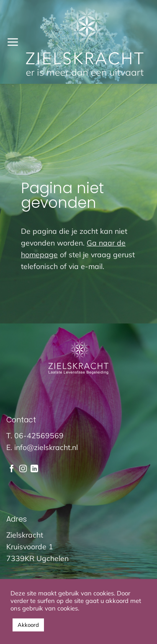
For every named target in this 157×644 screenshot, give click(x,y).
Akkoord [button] (28, 625)
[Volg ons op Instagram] (23, 469)
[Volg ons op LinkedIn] (34, 469)
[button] (13, 42)
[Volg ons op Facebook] (12, 469)
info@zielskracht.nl (46, 447)
